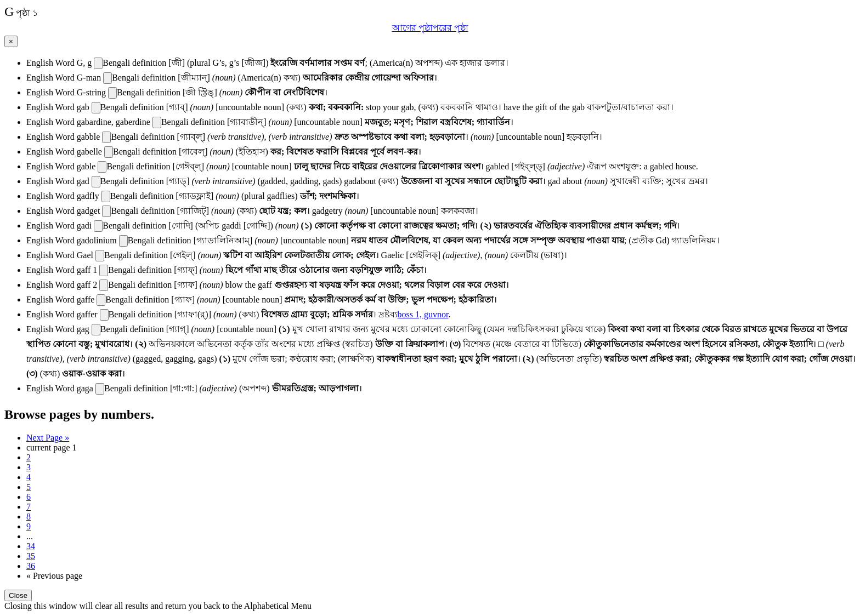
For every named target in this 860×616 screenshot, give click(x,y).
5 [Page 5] (29, 487)
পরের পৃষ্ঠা (451, 28)
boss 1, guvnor (423, 314)
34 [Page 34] (31, 546)
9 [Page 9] (29, 526)
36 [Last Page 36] (31, 566)
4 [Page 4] (29, 477)
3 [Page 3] (29, 467)
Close (18, 595)
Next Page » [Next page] (48, 438)
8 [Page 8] (29, 517)
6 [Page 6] (29, 497)
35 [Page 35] (31, 556)
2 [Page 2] (29, 457)
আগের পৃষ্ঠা (412, 28)
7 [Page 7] (29, 507)
